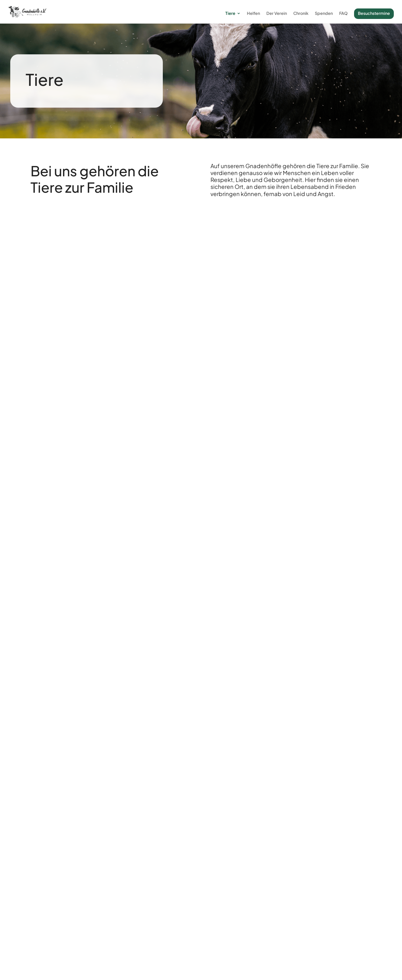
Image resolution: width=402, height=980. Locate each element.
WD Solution (187, 971)
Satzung (246, 935)
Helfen (253, 14)
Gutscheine (336, 928)
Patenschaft (336, 921)
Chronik (301, 14)
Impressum (214, 971)
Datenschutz (242, 971)
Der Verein (277, 14)
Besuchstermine (374, 13)
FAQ (343, 14)
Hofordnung (156, 946)
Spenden (324, 14)
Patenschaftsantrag (246, 921)
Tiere (230, 14)
